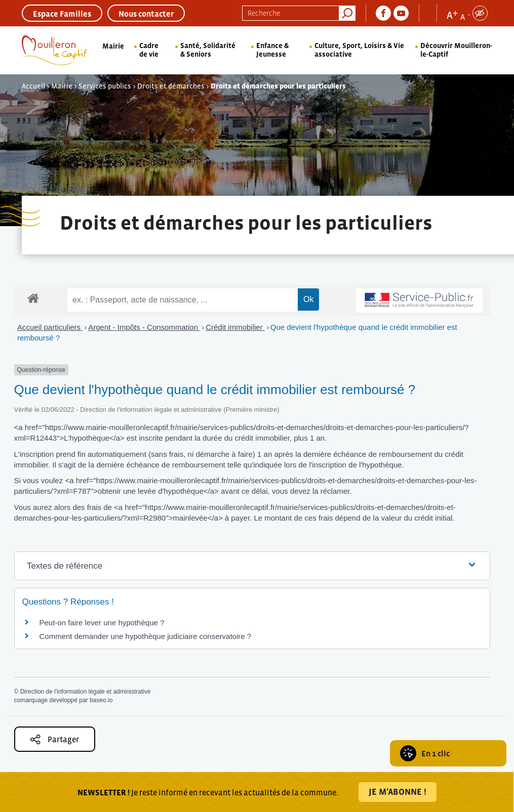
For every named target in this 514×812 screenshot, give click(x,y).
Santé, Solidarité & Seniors (208, 50)
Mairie (113, 46)
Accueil (33, 86)
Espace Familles (62, 14)
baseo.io (101, 700)
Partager (55, 739)
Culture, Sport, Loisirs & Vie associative (359, 50)
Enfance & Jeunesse (272, 50)
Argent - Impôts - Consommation (144, 327)
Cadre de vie (149, 50)
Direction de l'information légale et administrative (86, 692)
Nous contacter (146, 14)
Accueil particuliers (50, 327)
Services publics (105, 86)
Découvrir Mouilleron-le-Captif (456, 50)
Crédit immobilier (235, 327)
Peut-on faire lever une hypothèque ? (102, 623)
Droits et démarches (171, 86)
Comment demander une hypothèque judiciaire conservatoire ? (146, 636)
